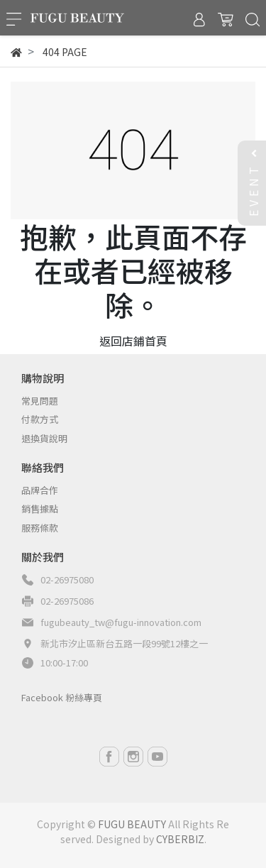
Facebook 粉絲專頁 (62, 697)
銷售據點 (40, 509)
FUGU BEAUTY (132, 824)
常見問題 (40, 401)
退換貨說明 (44, 438)
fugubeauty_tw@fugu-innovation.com (121, 622)
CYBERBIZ (180, 839)
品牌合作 (40, 490)
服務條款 (40, 528)
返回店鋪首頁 (133, 341)
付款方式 (40, 419)
